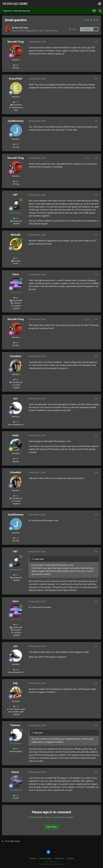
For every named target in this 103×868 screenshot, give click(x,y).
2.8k (16, 422)
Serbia (16, 263)
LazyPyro (17, 303)
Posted (37, 42)
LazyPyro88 (17, 300)
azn (15, 398)
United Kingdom (16, 751)
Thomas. (15, 725)
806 (16, 65)
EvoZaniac (17, 105)
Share (73, 29)
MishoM (15, 235)
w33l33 (17, 385)
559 (16, 459)
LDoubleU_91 (17, 382)
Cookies (70, 858)
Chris (15, 274)
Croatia (16, 798)
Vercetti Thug (21, 28)
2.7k (16, 102)
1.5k (16, 380)
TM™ (15, 195)
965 (16, 258)
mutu (15, 435)
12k (16, 298)
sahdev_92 (17, 221)
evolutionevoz (17, 107)
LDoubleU (15, 356)
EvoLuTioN (15, 79)
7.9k (16, 218)
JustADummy (15, 121)
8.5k (16, 749)
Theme (33, 858)
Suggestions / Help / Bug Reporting (42, 31)
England (16, 223)
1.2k (16, 706)
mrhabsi (17, 261)
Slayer (15, 772)
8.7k (16, 144)
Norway (16, 461)
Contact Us (59, 858)
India (16, 110)
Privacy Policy (46, 858)
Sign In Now (51, 827)
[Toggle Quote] (33, 559)
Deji (15, 683)
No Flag (16, 68)
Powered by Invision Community (51, 864)
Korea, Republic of (16, 424)
